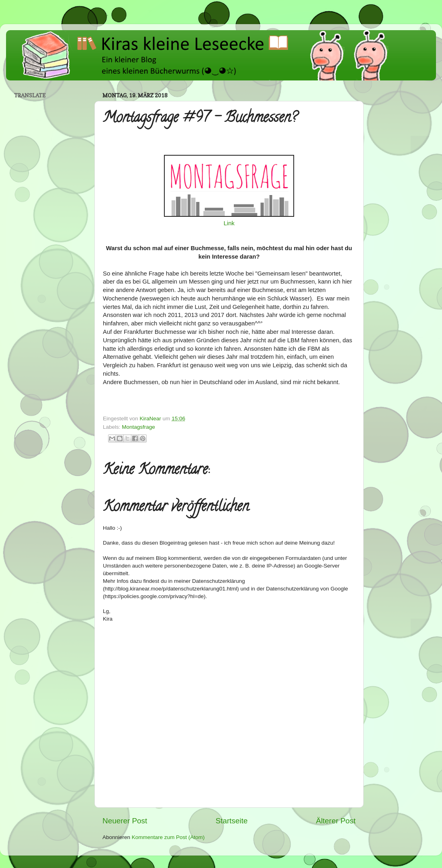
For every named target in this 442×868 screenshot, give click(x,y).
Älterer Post (336, 821)
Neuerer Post (125, 821)
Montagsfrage (138, 427)
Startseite (231, 821)
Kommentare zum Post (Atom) (168, 837)
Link (229, 223)
